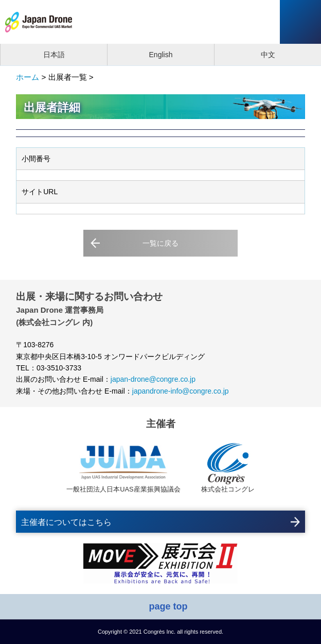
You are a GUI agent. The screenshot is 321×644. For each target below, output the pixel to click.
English (161, 55)
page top (168, 606)
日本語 (54, 55)
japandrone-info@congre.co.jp (181, 391)
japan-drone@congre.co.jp (153, 379)
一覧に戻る (160, 243)
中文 (268, 55)
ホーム (28, 77)
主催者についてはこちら (66, 522)
